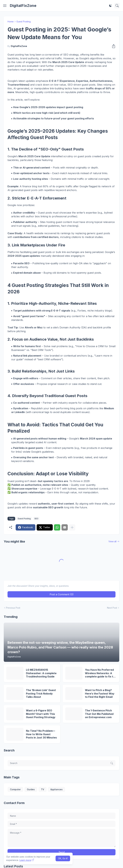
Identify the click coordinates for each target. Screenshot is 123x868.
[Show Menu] (5, 6)
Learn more (25, 860)
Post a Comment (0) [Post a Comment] (62, 594)
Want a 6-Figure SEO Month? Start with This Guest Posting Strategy (41, 714)
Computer (15, 789)
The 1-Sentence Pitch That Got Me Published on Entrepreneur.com (99, 714)
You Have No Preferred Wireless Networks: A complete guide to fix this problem (101, 673)
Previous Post (13, 608)
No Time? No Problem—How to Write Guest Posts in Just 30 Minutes (41, 734)
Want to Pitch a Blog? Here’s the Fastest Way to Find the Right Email (100, 693)
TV (43, 789)
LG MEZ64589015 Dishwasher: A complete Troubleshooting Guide (41, 673)
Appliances (56, 789)
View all (112, 541)
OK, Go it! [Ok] (63, 858)
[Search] (117, 6)
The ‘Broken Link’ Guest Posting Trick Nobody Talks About (41, 693)
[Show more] (72, 527)
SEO (36, 519)
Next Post (112, 608)
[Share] (113, 46)
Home (11, 22)
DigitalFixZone (23, 6)
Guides (31, 789)
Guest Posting (24, 22)
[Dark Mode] (110, 6)
